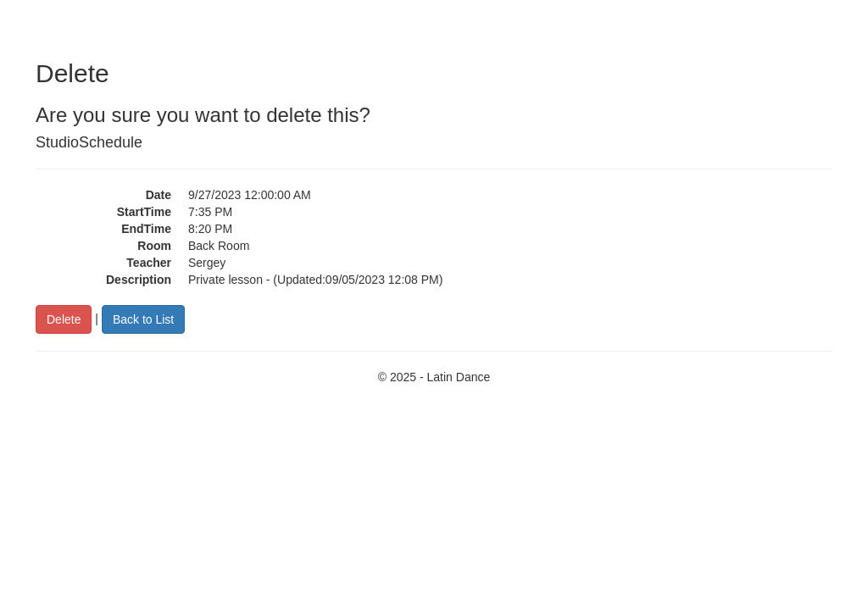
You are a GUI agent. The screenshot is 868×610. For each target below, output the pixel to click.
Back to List (143, 319)
